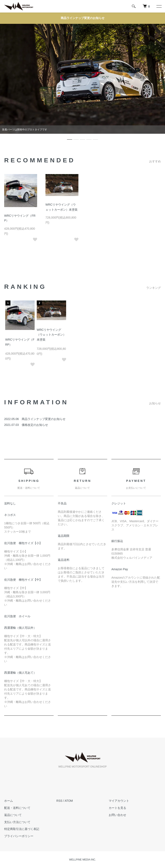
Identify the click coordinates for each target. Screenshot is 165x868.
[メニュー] (159, 6)
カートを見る (117, 808)
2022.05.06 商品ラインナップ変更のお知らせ (35, 419)
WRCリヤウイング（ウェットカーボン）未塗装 (51, 335)
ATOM (69, 801)
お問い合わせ (117, 815)
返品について (13, 815)
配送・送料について (17, 808)
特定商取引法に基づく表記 (22, 829)
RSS (59, 801)
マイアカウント (119, 801)
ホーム (9, 801)
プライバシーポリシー (19, 836)
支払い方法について (17, 822)
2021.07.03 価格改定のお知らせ (26, 425)
